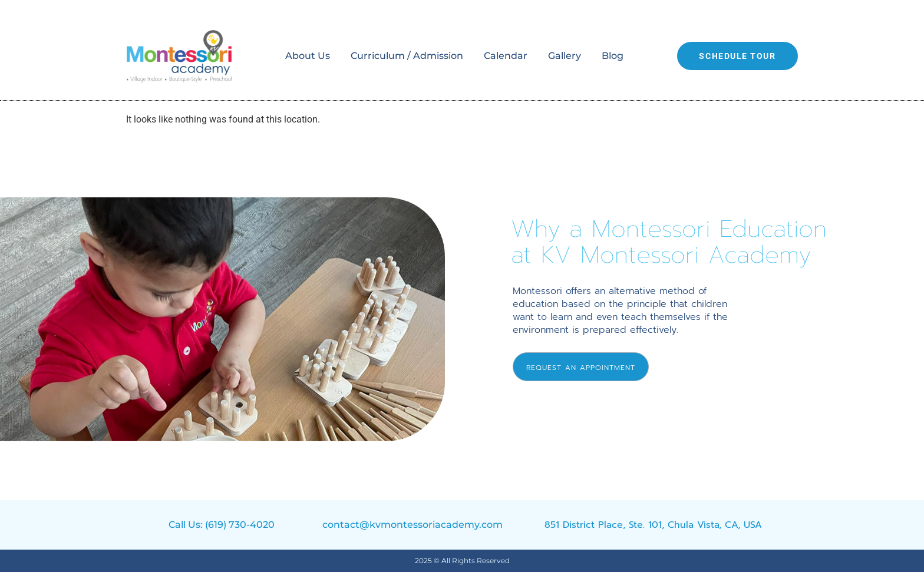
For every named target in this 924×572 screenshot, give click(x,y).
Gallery (565, 56)
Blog (613, 56)
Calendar (506, 56)
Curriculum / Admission (407, 56)
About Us (308, 56)
